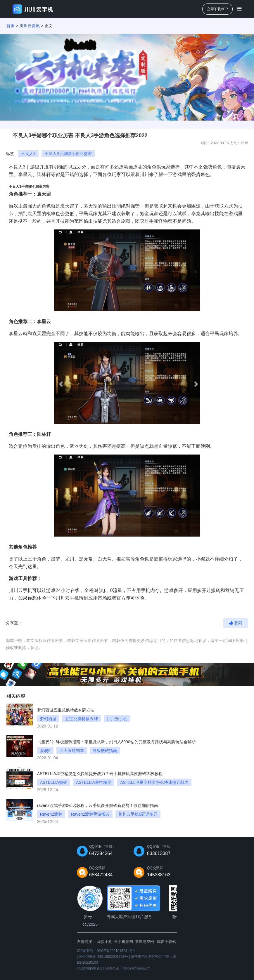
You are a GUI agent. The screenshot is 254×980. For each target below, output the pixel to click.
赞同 (236, 623)
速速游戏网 (145, 942)
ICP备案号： (106, 951)
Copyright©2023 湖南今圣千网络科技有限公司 (115, 968)
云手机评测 (123, 942)
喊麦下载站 (166, 942)
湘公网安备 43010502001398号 (103, 957)
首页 (11, 26)
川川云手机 (20, 590)
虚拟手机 (105, 942)
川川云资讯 (30, 26)
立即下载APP (217, 9)
